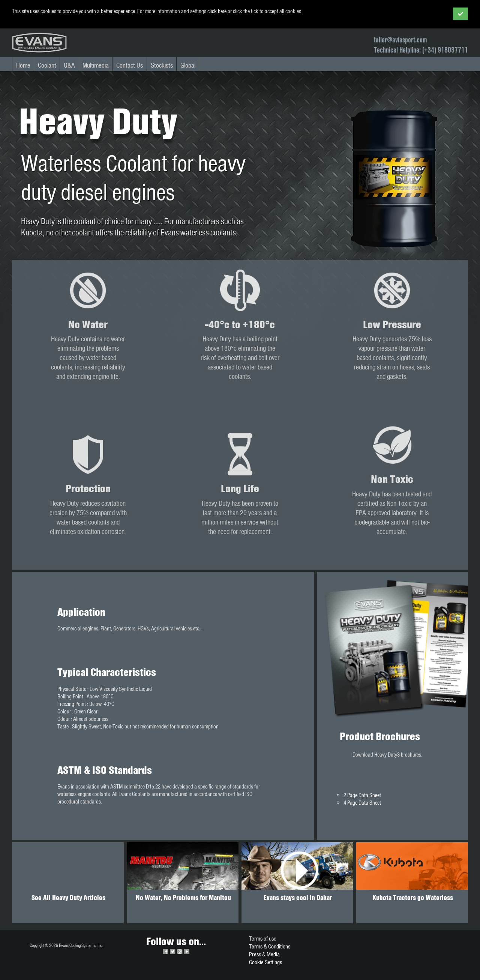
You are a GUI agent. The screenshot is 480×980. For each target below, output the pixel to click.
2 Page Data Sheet (362, 795)
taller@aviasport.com (400, 40)
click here (217, 11)
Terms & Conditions (270, 946)
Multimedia (96, 65)
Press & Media (264, 954)
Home (23, 65)
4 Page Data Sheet (362, 803)
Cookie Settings (265, 962)
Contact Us (130, 65)
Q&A (69, 65)
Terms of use (263, 939)
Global (188, 65)
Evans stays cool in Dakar (298, 898)
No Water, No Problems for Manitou (183, 898)
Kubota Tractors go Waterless (413, 898)
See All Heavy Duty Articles (68, 898)
